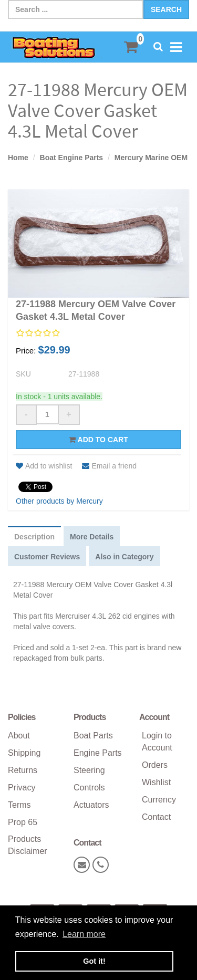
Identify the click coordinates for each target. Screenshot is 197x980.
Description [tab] (34, 537)
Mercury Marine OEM (151, 158)
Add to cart (98, 440)
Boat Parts (93, 736)
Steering (89, 770)
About (19, 736)
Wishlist (156, 782)
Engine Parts (98, 753)
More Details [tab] (92, 537)
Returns (23, 770)
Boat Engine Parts (72, 158)
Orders (155, 765)
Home (18, 158)
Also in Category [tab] (124, 557)
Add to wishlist (44, 466)
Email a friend (109, 466)
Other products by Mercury (59, 501)
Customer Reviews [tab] (47, 557)
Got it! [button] (94, 961)
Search (166, 9)
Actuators (91, 805)
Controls (89, 788)
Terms (19, 805)
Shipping (24, 753)
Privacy (22, 788)
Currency (159, 800)
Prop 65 (23, 822)
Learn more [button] (84, 934)
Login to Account (157, 742)
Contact (156, 817)
